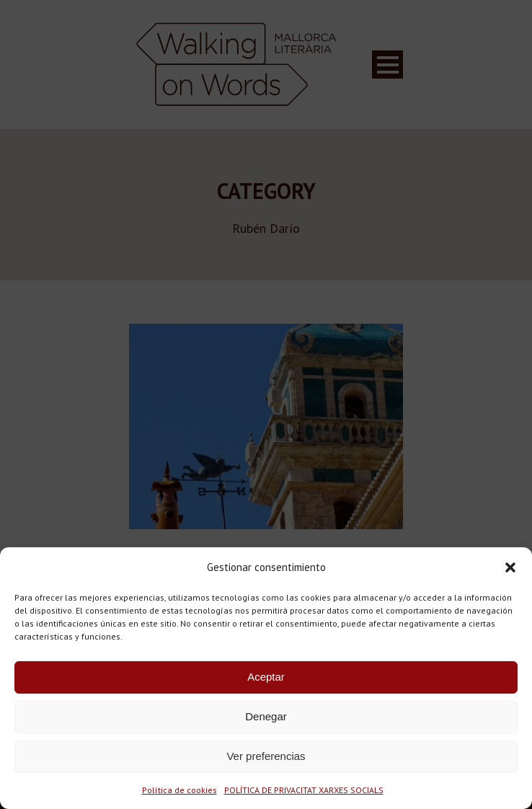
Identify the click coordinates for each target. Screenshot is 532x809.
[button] (510, 567)
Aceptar (266, 677)
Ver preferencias (266, 756)
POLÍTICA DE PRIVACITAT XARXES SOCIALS (304, 790)
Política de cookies (179, 790)
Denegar (266, 716)
